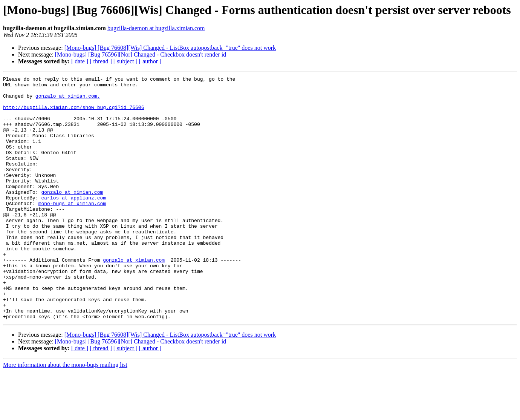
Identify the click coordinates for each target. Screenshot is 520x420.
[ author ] (150, 61)
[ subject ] (125, 61)
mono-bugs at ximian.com (72, 229)
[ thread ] (101, 61)
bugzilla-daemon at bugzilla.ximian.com (156, 28)
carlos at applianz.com (73, 222)
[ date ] (80, 61)
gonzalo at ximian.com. (68, 100)
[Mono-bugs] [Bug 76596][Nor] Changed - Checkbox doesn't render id (141, 54)
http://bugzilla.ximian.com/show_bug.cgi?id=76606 (73, 114)
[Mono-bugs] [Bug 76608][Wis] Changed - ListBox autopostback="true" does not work (170, 48)
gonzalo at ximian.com (72, 216)
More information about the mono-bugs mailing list (65, 413)
